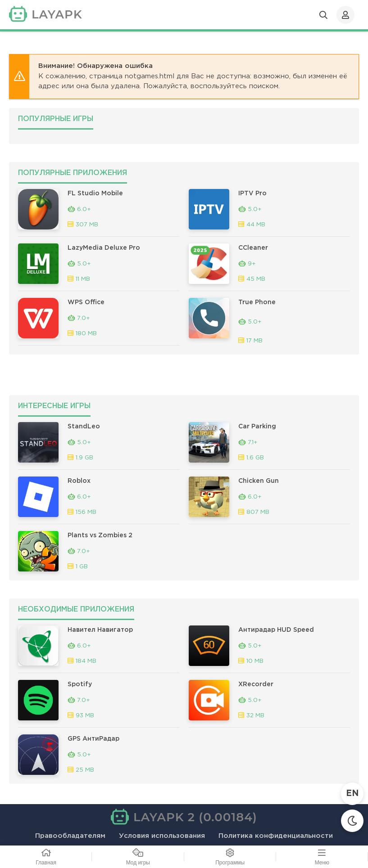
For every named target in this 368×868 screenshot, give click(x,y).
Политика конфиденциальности (276, 836)
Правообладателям (70, 836)
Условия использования (162, 836)
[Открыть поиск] (323, 15)
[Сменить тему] (352, 821)
